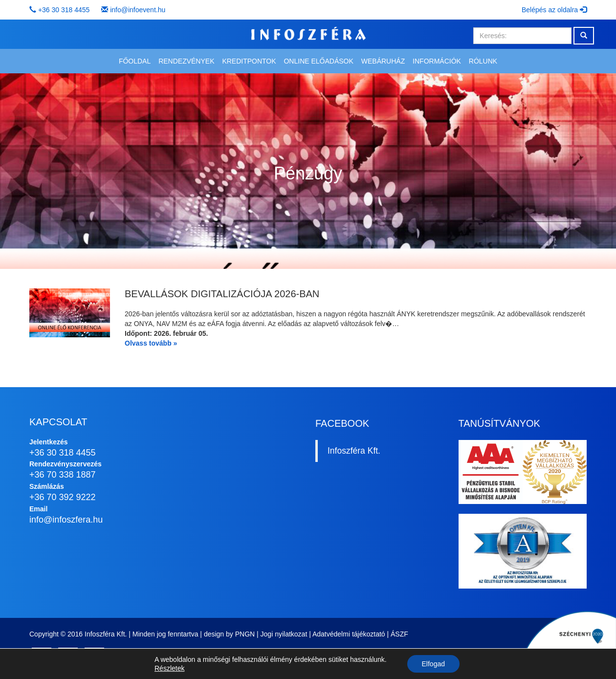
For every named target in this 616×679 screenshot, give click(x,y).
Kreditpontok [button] (249, 61)
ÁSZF (399, 634)
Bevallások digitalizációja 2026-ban (222, 294)
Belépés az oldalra (554, 10)
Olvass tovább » (151, 343)
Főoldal (135, 61)
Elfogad (433, 664)
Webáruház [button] (383, 61)
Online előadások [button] (318, 61)
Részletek (169, 668)
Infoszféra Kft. (354, 451)
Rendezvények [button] (186, 61)
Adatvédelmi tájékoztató (349, 634)
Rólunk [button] (483, 61)
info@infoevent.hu (138, 10)
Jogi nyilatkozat (284, 634)
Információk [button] (437, 61)
